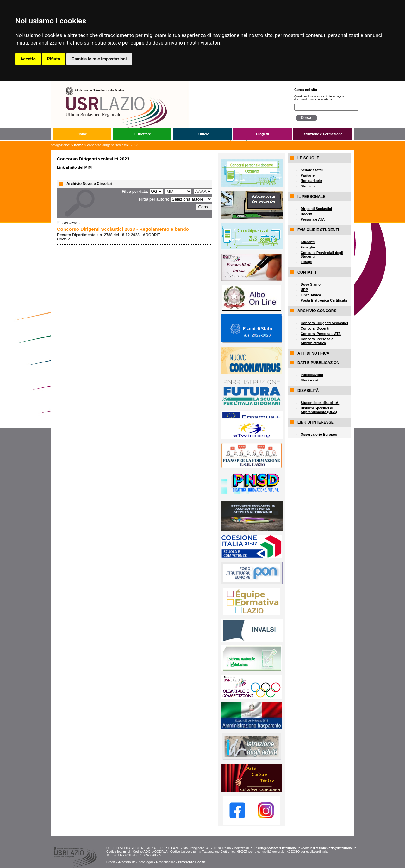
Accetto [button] (28, 59)
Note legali (146, 862)
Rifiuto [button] (54, 59)
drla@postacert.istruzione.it (279, 848)
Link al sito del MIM (74, 167)
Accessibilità (127, 862)
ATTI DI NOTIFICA (313, 353)
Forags (306, 262)
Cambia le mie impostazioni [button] (99, 59)
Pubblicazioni (312, 375)
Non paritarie (311, 181)
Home (82, 134)
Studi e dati (310, 380)
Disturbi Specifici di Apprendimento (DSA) (319, 410)
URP (304, 290)
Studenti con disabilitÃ (320, 403)
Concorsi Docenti (315, 328)
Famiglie (308, 247)
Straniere (308, 186)
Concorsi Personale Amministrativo (317, 341)
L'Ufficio (202, 134)
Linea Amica (311, 295)
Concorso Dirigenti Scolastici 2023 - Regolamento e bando (123, 229)
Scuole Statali (312, 170)
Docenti (307, 214)
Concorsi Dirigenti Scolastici (324, 323)
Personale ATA (313, 219)
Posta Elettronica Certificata (324, 300)
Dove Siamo (311, 284)
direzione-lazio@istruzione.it (334, 848)
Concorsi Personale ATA (321, 334)
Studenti (308, 242)
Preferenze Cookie (192, 862)
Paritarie (308, 175)
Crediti (111, 862)
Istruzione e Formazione (323, 134)
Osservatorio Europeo (319, 434)
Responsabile (166, 862)
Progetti (263, 134)
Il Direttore (142, 134)
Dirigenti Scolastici (316, 209)
